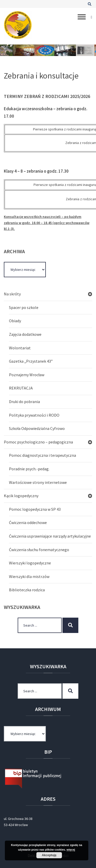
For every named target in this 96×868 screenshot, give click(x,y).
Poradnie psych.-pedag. (29, 469)
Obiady (15, 321)
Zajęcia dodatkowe (25, 334)
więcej (71, 850)
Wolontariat (20, 348)
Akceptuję (49, 855)
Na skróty (12, 294)
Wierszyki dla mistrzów (29, 576)
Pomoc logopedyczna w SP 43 (35, 509)
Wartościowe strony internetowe (38, 482)
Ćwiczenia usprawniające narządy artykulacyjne (50, 536)
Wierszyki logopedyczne (30, 563)
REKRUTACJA (21, 388)
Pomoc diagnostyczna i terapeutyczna (42, 455)
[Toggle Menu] (82, 17)
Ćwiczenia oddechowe (28, 522)
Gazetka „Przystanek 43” (31, 361)
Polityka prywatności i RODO (34, 415)
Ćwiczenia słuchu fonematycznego (39, 550)
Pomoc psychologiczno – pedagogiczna (38, 442)
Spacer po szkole (24, 307)
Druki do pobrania (24, 402)
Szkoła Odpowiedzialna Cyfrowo (37, 428)
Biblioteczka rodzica (27, 590)
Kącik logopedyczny (21, 496)
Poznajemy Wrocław (27, 375)
